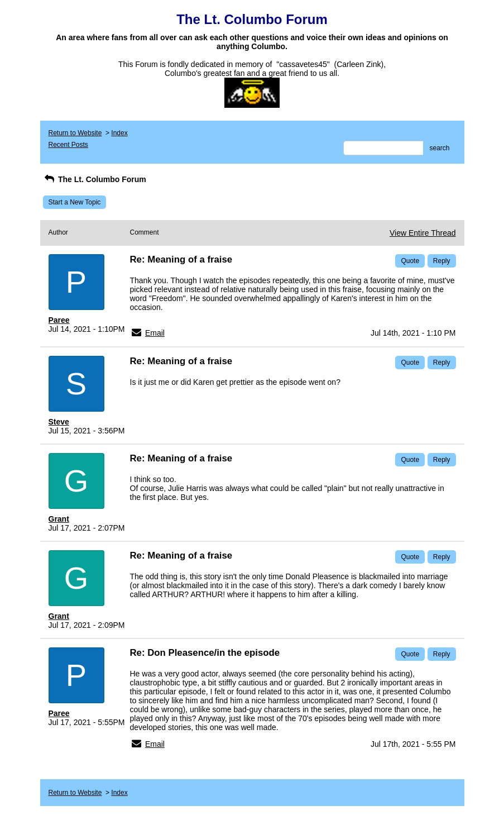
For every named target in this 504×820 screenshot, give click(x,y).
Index (119, 133)
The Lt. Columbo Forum (95, 179)
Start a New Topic (75, 202)
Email (155, 333)
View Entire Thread (423, 233)
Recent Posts (68, 145)
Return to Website (75, 133)
